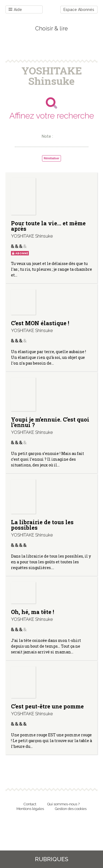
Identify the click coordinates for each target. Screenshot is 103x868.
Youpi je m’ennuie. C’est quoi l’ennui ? (50, 422)
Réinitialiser (51, 158)
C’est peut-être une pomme (47, 706)
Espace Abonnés (79, 10)
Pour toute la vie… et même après (48, 226)
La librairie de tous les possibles (42, 525)
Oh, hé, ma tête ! (33, 612)
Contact (30, 804)
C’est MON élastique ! (40, 323)
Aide (15, 10)
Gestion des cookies (71, 809)
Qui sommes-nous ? (63, 804)
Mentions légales (30, 809)
